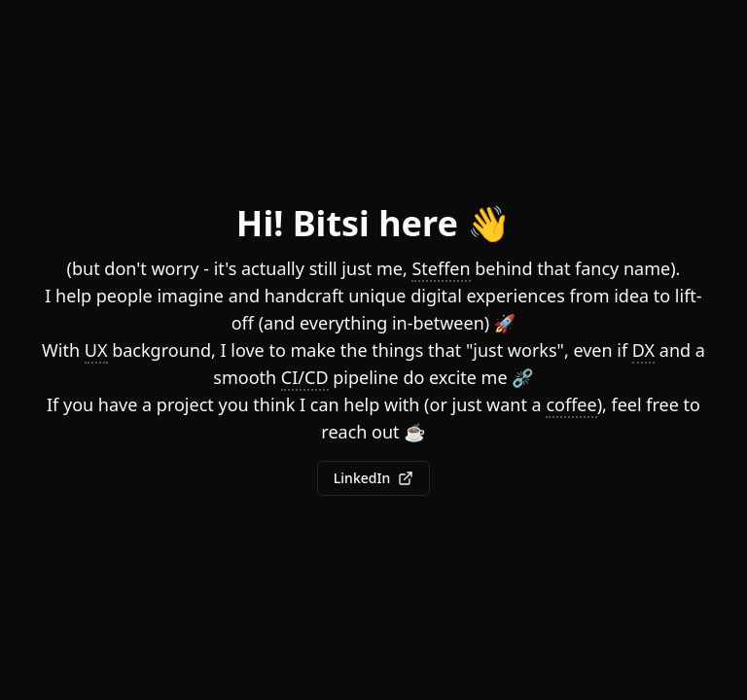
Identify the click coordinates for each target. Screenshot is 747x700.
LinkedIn (373, 478)
